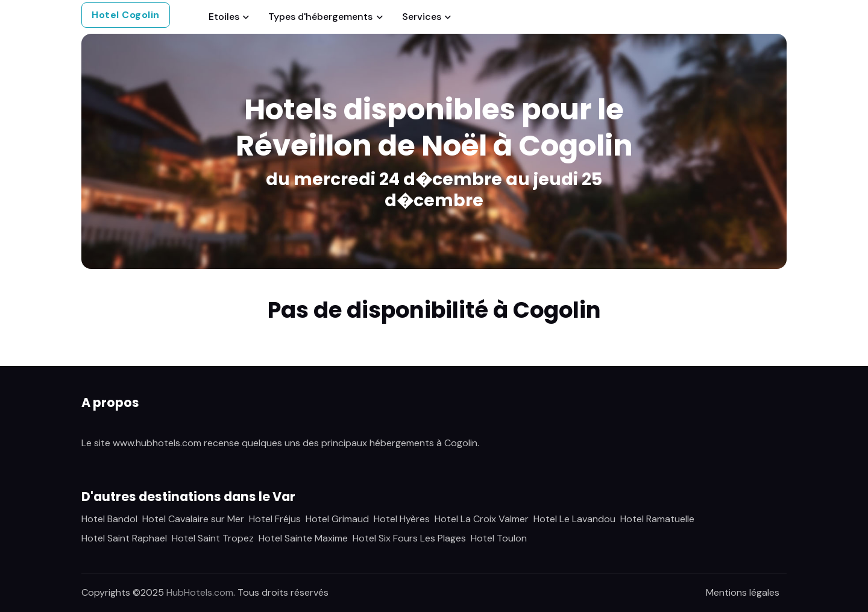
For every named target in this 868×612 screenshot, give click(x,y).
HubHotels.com (200, 592)
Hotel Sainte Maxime (303, 538)
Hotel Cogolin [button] (126, 15)
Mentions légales (743, 592)
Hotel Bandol (109, 519)
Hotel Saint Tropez (213, 538)
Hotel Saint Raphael (124, 538)
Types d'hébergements (320, 17)
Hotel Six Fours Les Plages (409, 538)
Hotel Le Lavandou (574, 519)
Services (422, 17)
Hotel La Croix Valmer (482, 519)
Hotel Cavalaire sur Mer (193, 519)
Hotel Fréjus (275, 519)
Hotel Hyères (402, 519)
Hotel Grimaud (337, 519)
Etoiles (224, 17)
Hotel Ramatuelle (657, 519)
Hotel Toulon (499, 538)
